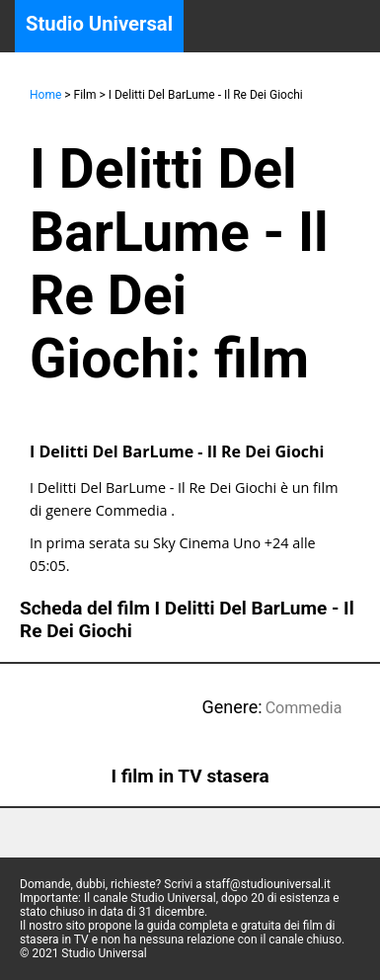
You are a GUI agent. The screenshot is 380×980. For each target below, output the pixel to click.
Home (45, 95)
